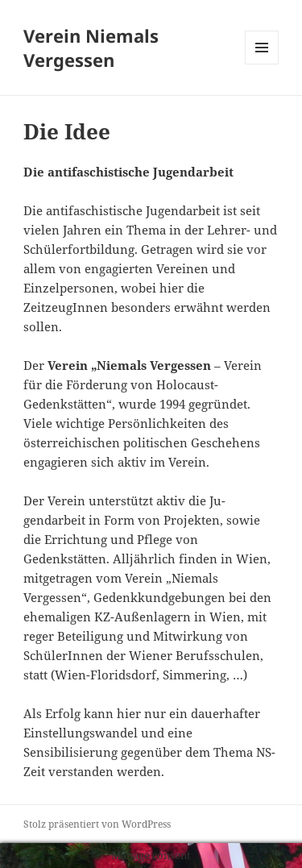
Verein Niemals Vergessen (91, 48)
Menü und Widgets (262, 64)
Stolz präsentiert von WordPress (97, 824)
